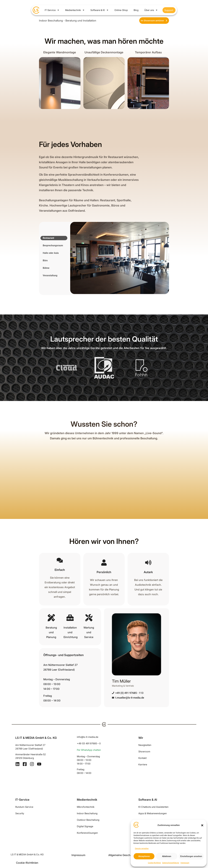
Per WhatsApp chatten (89, 750)
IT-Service (52, 10)
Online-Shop (121, 10)
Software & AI (148, 800)
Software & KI (100, 10)
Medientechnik (75, 10)
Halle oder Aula (51, 253)
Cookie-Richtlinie (154, 863)
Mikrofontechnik (86, 807)
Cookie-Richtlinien (27, 863)
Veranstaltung (50, 275)
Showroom (144, 751)
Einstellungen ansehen (191, 856)
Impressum (185, 863)
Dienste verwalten (142, 849)
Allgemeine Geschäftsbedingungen (130, 855)
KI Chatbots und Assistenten (153, 807)
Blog (136, 10)
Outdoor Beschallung (88, 820)
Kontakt (142, 758)
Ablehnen (167, 856)
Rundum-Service (24, 807)
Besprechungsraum (53, 245)
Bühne (46, 268)
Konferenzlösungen (87, 833)
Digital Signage (85, 826)
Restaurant (48, 238)
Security (20, 813)
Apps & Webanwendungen (153, 813)
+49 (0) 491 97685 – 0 (89, 743)
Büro (45, 260)
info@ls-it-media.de (88, 737)
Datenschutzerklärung (171, 863)
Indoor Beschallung (87, 813)
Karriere (143, 764)
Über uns (151, 10)
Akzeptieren (144, 856)
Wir (141, 738)
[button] (202, 825)
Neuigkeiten (145, 745)
